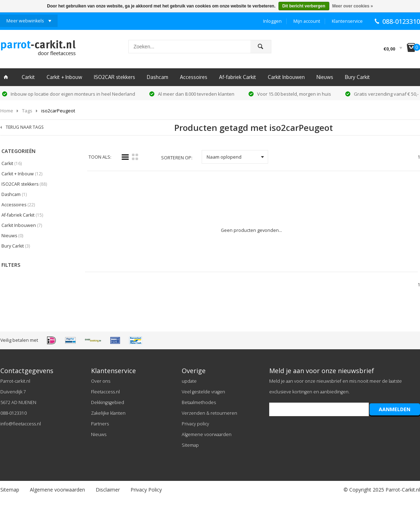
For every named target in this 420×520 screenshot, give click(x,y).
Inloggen (272, 21)
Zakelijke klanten (108, 413)
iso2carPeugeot (58, 111)
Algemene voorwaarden (207, 434)
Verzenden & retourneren (209, 413)
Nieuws (325, 77)
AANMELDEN (395, 409)
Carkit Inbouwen (286, 77)
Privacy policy (195, 424)
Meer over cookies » (353, 6)
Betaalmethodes (199, 402)
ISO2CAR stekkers (115, 77)
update (189, 381)
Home (7, 111)
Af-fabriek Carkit (238, 77)
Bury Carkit (357, 77)
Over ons (101, 381)
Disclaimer (108, 490)
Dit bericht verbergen (304, 6)
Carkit (28, 77)
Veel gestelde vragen (203, 392)
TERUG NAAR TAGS (25, 127)
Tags (27, 111)
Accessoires (194, 77)
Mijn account (307, 21)
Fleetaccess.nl (105, 392)
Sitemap (190, 445)
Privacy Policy (146, 490)
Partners (100, 424)
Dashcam (158, 77)
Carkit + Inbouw (64, 77)
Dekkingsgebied (108, 402)
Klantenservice (347, 21)
